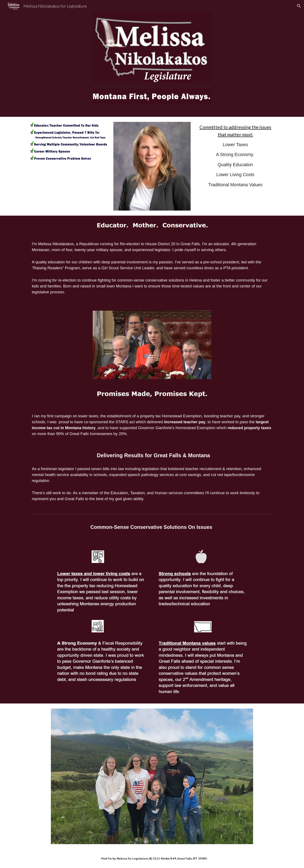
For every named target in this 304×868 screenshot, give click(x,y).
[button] (299, 6)
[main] (235, 160)
